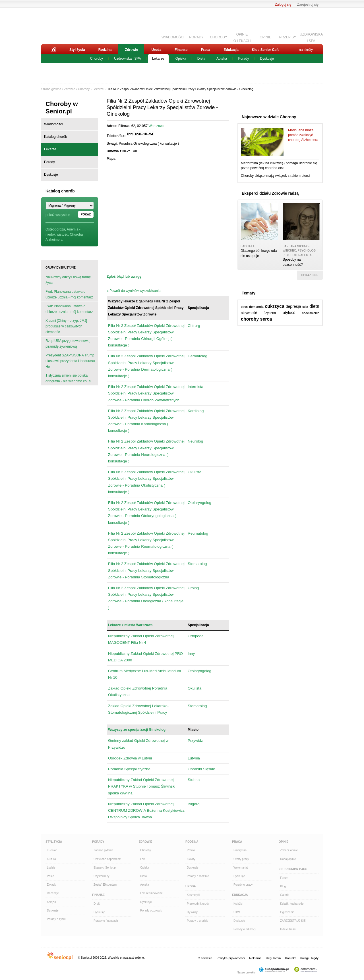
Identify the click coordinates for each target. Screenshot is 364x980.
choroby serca (256, 319)
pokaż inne (310, 275)
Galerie (285, 895)
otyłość (289, 313)
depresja (293, 306)
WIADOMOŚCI (173, 37)
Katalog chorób (56, 137)
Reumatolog (198, 533)
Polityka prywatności (231, 958)
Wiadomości (53, 124)
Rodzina (105, 50)
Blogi (283, 886)
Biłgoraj (194, 804)
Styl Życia (54, 842)
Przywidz (195, 741)
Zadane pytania (103, 850)
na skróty (306, 50)
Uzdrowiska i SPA (127, 59)
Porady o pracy (243, 885)
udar (305, 307)
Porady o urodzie (198, 921)
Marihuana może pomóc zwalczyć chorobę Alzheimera (303, 135)
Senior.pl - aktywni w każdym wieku (73, 25)
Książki (51, 902)
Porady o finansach (106, 921)
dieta (314, 306)
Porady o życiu (56, 919)
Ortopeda (196, 636)
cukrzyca (275, 306)
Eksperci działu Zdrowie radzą (270, 193)
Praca (205, 50)
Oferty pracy (241, 859)
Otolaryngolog (199, 503)
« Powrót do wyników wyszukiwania (134, 291)
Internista (196, 387)
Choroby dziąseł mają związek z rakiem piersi (275, 176)
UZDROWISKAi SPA (311, 37)
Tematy (249, 293)
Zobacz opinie (289, 850)
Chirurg (194, 326)
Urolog (193, 588)
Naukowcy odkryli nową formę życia (68, 280)
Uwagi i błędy (309, 958)
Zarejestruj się (308, 5)
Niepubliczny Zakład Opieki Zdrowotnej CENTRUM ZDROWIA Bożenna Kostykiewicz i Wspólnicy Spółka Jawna (146, 810)
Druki (97, 904)
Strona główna (51, 89)
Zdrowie (131, 50)
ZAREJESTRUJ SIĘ (293, 921)
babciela (248, 246)
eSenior (52, 850)
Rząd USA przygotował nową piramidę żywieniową (68, 344)
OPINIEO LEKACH (242, 37)
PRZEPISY (288, 37)
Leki (143, 859)
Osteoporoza (55, 229)
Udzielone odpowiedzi (107, 859)
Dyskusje (267, 59)
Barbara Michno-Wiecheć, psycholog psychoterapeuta (299, 251)
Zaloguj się (283, 5)
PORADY (196, 37)
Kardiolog (196, 411)
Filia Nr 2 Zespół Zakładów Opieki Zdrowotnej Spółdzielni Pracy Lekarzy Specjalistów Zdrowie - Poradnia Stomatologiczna (146, 570)
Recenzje (53, 893)
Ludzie (51, 868)
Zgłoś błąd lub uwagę (124, 277)
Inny (191, 654)
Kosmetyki (193, 895)
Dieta (201, 59)
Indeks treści (288, 929)
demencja (256, 307)
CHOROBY (219, 37)
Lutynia (194, 758)
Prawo (191, 850)
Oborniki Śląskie (201, 769)
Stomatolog (197, 564)
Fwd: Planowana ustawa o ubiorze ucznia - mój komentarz (69, 294)
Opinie (284, 842)
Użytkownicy (102, 876)
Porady (243, 59)
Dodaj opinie (288, 859)
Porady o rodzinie (198, 876)
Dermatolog (197, 356)
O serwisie (205, 958)
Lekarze (158, 59)
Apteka (222, 59)
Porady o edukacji (245, 929)
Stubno (194, 780)
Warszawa (156, 126)
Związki (52, 885)
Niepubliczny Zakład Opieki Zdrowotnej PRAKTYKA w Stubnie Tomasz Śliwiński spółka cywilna (142, 786)
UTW (237, 912)
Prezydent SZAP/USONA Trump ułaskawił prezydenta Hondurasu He (70, 361)
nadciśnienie (311, 313)
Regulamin (273, 958)
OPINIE (265, 37)
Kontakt (290, 958)
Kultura (51, 859)
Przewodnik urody (198, 904)
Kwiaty (191, 859)
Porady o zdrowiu (151, 911)
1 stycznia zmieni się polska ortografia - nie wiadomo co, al (68, 378)
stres (244, 307)
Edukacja (231, 50)
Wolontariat (241, 868)
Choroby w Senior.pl (62, 108)
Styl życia (77, 50)
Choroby (97, 59)
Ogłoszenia (287, 912)
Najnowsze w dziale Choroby (269, 117)
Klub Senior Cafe (266, 50)
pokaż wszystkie (58, 215)
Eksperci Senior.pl (105, 868)
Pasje (50, 876)
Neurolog (195, 441)
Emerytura (240, 850)
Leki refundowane (151, 893)
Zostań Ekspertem (105, 885)
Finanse (181, 50)
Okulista (195, 472)
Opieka (181, 59)
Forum (284, 878)
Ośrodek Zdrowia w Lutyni (130, 758)
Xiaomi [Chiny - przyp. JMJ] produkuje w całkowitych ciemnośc (66, 326)
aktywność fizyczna (258, 313)
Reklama (255, 958)
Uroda (156, 50)
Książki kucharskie (292, 904)
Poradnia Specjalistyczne (129, 769)
